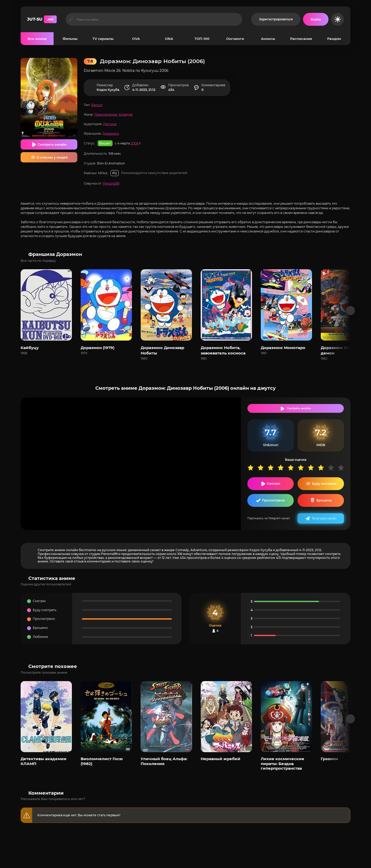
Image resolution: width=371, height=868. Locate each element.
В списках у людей (52, 157)
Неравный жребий (221, 759)
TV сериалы (103, 39)
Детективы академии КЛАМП (44, 761)
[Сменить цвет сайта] (338, 19)
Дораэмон (111, 133)
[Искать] (71, 19)
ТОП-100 (202, 39)
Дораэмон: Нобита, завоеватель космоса (223, 350)
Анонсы (268, 39)
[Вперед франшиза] (351, 311)
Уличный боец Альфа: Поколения (164, 761)
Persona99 (111, 183)
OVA (136, 39)
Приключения (106, 114)
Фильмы (70, 39)
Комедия (126, 114)
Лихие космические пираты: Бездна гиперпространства (283, 763)
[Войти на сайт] (316, 19)
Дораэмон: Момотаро (283, 348)
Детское (110, 124)
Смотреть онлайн (52, 145)
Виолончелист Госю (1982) (102, 761)
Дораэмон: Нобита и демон (342, 350)
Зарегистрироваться (276, 19)
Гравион (329, 759)
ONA (169, 39)
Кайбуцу (30, 348)
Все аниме (37, 39)
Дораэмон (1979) (98, 348)
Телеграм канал (324, 518)
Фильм (97, 105)
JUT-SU (42, 19)
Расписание (301, 39)
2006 (134, 143)
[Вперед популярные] (351, 719)
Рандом (334, 39)
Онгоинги (235, 39)
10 (343, 468)
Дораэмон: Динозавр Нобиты (162, 350)
